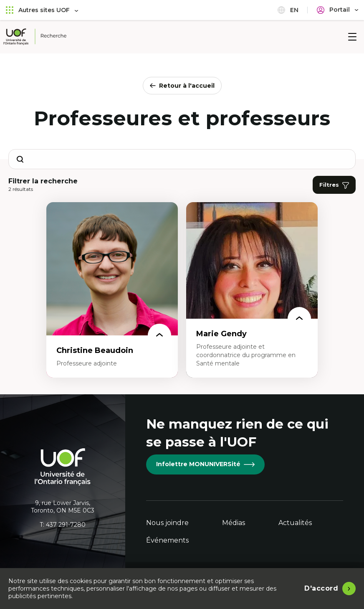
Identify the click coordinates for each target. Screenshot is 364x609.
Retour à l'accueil (182, 86)
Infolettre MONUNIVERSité (205, 464)
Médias (234, 523)
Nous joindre (167, 523)
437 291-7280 (66, 525)
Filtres (334, 185)
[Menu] (352, 37)
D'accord (321, 588)
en (288, 10)
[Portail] (337, 10)
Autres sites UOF (42, 10)
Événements (167, 540)
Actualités (295, 523)
